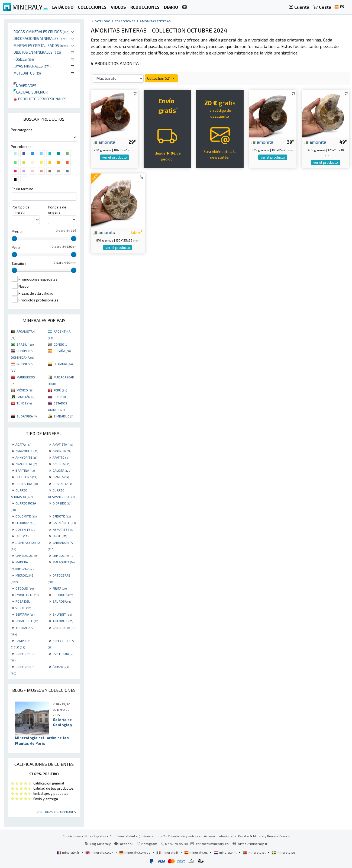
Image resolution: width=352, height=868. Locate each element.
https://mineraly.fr (253, 844)
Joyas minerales (32, 66)
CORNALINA (27, 484)
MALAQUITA (64, 562)
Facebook (124, 844)
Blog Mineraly (98, 844)
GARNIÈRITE (64, 523)
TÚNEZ (24, 403)
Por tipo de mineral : (21, 210)
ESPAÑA (62, 351)
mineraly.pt (254, 852)
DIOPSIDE (62, 503)
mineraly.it (168, 852)
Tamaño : (19, 263)
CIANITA (61, 477)
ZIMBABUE (63, 416)
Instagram (147, 844)
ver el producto (114, 157)
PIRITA (60, 588)
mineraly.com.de (135, 852)
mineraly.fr (69, 852)
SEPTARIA (25, 614)
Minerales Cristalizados (41, 45)
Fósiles (24, 59)
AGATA (23, 444)
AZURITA (61, 464)
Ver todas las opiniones (56, 812)
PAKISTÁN (26, 397)
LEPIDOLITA (63, 555)
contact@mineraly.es (212, 844)
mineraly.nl (226, 852)
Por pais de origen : (57, 210)
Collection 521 (161, 78)
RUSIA (61, 397)
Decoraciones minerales (40, 38)
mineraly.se (283, 852)
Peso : (17, 247)
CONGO (62, 344)
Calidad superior (31, 92)
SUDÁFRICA (27, 416)
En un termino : (23, 189)
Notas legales (95, 836)
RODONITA (63, 595)
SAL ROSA (62, 601)
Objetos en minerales (37, 52)
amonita (104, 142)
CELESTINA (26, 477)
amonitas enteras (155, 21)
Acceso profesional (219, 836)
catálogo (102, 21)
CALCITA (62, 470)
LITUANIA (63, 364)
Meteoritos (27, 73)
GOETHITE (26, 529)
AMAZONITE (27, 451)
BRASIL (25, 344)
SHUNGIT (62, 614)
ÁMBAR (61, 667)
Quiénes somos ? (152, 836)
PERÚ (60, 390)
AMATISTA (63, 444)
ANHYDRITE (26, 457)
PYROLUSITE (27, 595)
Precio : (17, 232)
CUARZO (62, 484)
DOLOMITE (26, 516)
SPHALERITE (27, 621)
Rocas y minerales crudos (42, 32)
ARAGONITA (26, 464)
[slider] (14, 239)
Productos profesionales (40, 99)
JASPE (60, 536)
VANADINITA (64, 628)
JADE (22, 536)
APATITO (61, 457)
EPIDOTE (62, 516)
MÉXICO (25, 390)
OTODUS (25, 588)
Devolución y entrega (184, 836)
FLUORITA (25, 523)
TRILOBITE (63, 621)
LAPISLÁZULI (27, 555)
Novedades (25, 86)
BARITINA (25, 470)
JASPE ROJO (63, 654)
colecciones (125, 21)
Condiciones (72, 836)
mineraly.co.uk (100, 852)
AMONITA (62, 451)
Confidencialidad (122, 836)
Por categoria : (22, 130)
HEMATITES (63, 529)
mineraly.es (196, 852)
